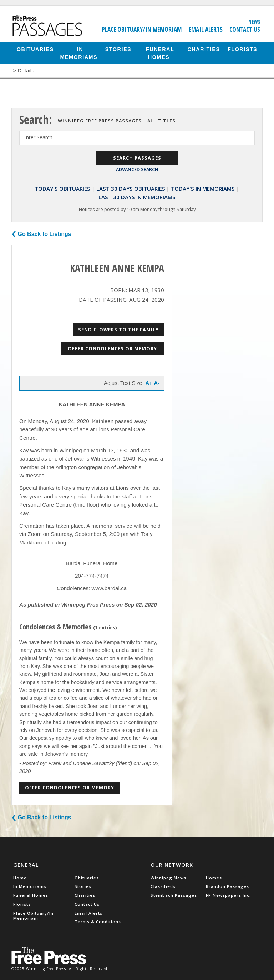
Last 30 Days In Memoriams (137, 197)
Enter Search (38, 137)
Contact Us (245, 29)
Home (20, 878)
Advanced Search (137, 169)
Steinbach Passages (174, 895)
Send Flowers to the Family (118, 330)
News (254, 21)
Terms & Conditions (98, 922)
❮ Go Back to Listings (41, 234)
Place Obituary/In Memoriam (142, 29)
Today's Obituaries (62, 189)
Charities (204, 49)
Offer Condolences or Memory (112, 348)
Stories (118, 49)
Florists (242, 49)
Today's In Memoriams (203, 189)
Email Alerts (206, 29)
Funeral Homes (160, 53)
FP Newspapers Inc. (228, 895)
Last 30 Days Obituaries (131, 189)
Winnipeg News (168, 878)
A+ (149, 383)
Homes (214, 878)
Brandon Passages (227, 886)
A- (157, 383)
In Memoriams (79, 53)
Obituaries (35, 49)
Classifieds (163, 886)
